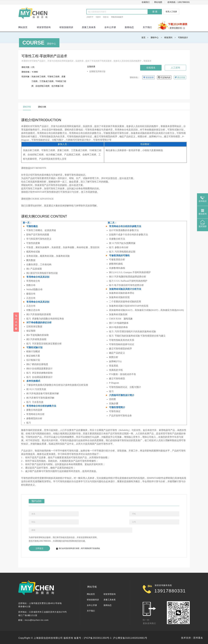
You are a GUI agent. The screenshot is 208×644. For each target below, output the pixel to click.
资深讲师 (148, 77)
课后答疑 (180, 77)
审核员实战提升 (117, 17)
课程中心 (155, 37)
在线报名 (151, 68)
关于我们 (147, 27)
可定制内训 (164, 77)
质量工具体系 (89, 27)
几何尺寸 (90, 17)
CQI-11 (106, 17)
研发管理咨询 (44, 27)
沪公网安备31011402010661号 (130, 638)
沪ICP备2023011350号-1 (98, 638)
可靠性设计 (183, 37)
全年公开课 (110, 27)
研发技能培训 (66, 27)
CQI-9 (98, 17)
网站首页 (91, 594)
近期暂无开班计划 (97, 71)
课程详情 (27, 107)
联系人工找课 (171, 12)
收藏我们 (146, 2)
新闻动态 (129, 27)
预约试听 (35, 501)
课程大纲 (42, 107)
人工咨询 (175, 68)
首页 (143, 37)
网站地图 (158, 2)
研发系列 (168, 37)
